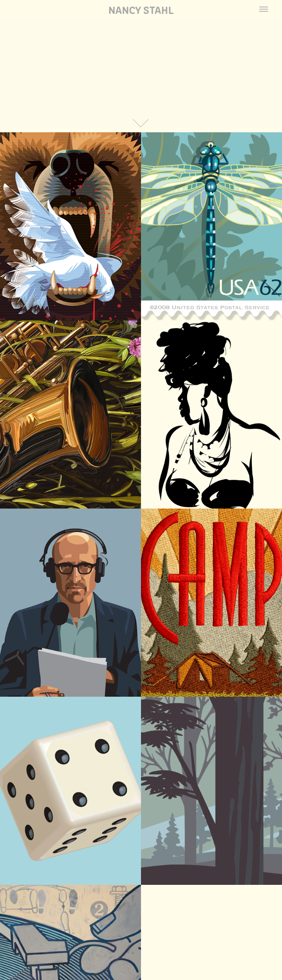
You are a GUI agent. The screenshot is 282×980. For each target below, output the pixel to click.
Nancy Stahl (141, 9)
